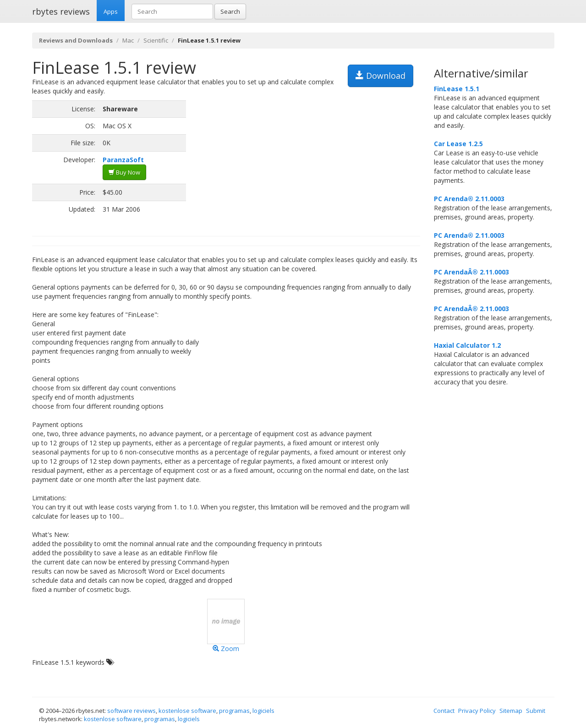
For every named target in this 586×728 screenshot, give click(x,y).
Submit (536, 711)
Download (381, 76)
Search (230, 11)
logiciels (263, 711)
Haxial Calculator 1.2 (467, 345)
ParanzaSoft (123, 160)
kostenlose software (187, 711)
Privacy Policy (477, 711)
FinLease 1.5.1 (457, 89)
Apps (111, 11)
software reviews (131, 711)
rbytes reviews (61, 11)
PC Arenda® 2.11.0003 (469, 199)
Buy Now (124, 172)
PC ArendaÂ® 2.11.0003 (471, 272)
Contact (444, 711)
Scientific (156, 40)
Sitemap (511, 711)
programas (234, 711)
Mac (128, 40)
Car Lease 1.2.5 (458, 144)
